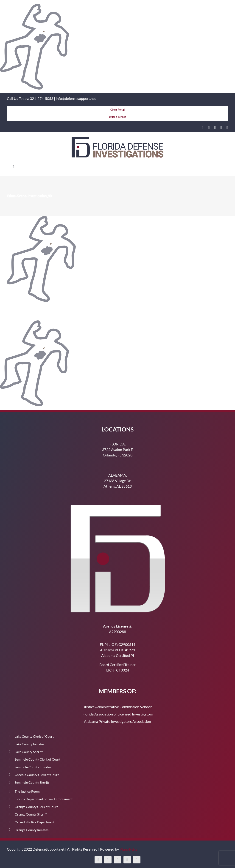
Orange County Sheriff (31, 814)
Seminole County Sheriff (32, 782)
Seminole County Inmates (33, 767)
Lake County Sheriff (29, 752)
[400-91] (117, 138)
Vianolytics (128, 849)
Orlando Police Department (35, 822)
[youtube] (221, 128)
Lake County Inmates (29, 744)
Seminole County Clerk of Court (38, 759)
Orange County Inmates (32, 830)
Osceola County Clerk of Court (37, 775)
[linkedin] (203, 128)
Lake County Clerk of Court (34, 736)
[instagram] (215, 128)
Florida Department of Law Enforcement (44, 799)
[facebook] (209, 128)
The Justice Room (27, 791)
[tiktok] (227, 128)
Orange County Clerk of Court (36, 807)
